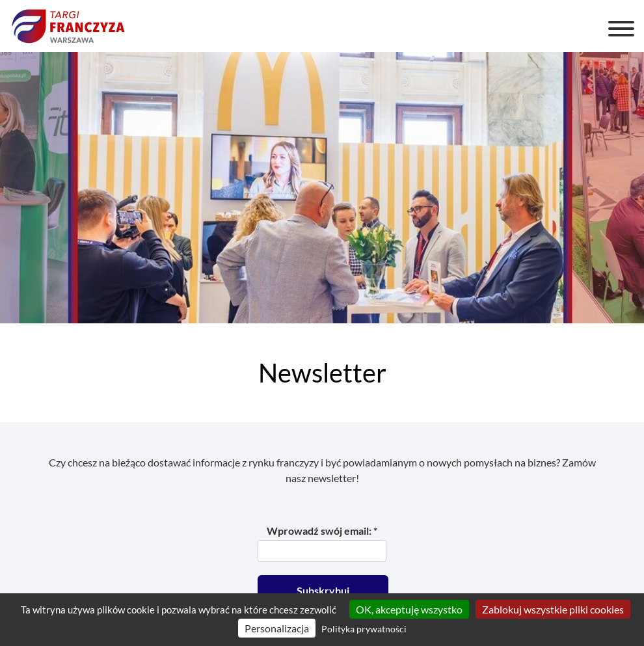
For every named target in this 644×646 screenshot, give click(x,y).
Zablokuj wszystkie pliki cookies (553, 609)
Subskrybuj (323, 590)
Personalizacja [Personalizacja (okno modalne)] (277, 628)
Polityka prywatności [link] (364, 629)
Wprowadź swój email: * (322, 531)
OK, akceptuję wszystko (409, 609)
